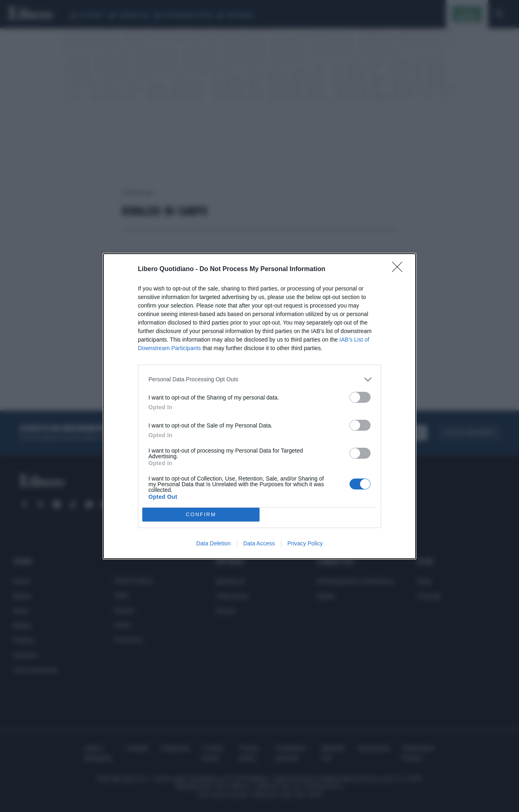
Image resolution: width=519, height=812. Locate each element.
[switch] (360, 397)
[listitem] (259, 379)
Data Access (259, 543)
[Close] (400, 269)
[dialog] (259, 406)
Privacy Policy (305, 543)
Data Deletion (213, 543)
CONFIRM (201, 514)
